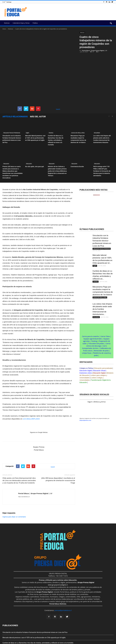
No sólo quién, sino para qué (34, 142)
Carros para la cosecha (90, 312)
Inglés (27, 109)
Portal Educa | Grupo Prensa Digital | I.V (95, 50)
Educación (6, 140)
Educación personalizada (103, 344)
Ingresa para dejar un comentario (14, 493)
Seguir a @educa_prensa (96, 378)
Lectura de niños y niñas (78, 109)
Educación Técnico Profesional (12, 109)
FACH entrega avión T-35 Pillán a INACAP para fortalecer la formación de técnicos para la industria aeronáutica (102, 147)
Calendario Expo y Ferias (21, 23)
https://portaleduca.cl (24, 472)
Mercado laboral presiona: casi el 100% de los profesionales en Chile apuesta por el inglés (35, 114)
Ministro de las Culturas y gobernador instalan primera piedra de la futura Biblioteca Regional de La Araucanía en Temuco (57, 147)
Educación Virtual (99, 346)
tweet (58, 85)
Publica (35, 23)
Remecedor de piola (101, 327)
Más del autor (38, 92)
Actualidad (97, 109)
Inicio (4, 29)
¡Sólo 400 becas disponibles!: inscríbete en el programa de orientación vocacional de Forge (58, 456)
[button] (111, 23)
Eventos (51, 109)
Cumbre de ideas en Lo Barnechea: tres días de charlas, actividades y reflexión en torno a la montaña (56, 116)
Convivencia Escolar (77, 142)
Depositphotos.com (85, 558)
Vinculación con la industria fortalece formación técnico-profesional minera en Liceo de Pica (102, 217)
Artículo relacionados (15, 92)
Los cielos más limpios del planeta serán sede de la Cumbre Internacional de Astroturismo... (102, 285)
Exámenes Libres (86, 349)
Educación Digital (86, 346)
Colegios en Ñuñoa (86, 344)
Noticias (7, 23)
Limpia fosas (87, 329)
